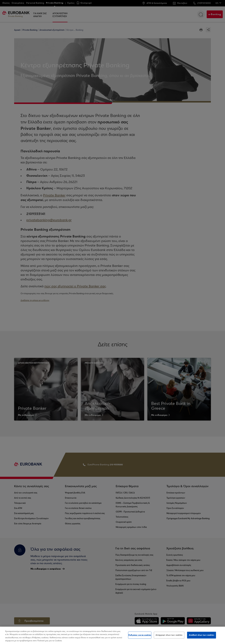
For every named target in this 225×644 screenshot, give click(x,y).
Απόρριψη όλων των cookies (169, 635)
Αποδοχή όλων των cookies (202, 635)
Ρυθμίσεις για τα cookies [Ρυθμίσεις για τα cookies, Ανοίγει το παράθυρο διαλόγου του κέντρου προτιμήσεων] (140, 635)
